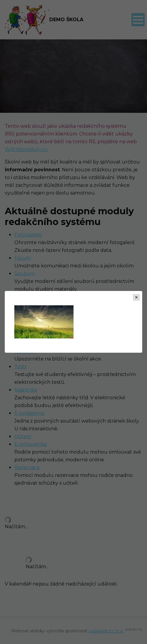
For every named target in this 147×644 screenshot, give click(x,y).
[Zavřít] (136, 297)
